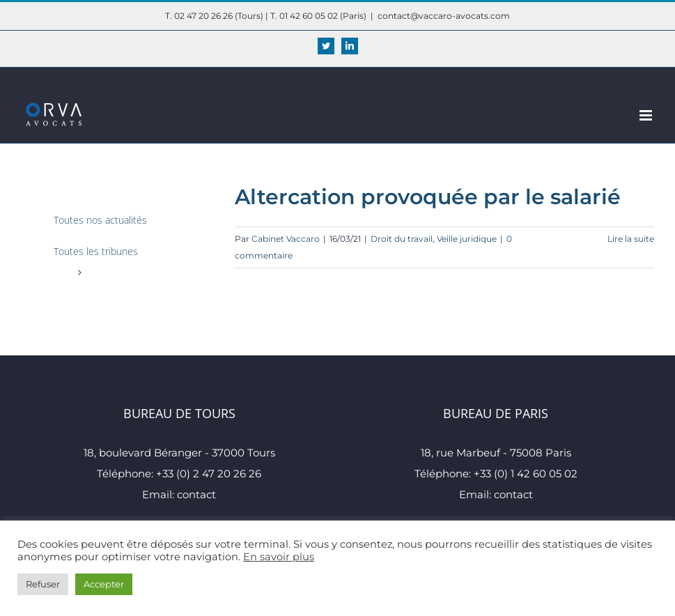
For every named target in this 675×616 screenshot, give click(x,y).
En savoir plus (279, 557)
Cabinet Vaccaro (286, 239)
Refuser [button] (43, 584)
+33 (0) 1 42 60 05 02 (526, 473)
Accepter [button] (104, 584)
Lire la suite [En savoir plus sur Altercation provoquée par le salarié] (631, 239)
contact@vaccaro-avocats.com (444, 16)
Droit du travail (402, 239)
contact (196, 494)
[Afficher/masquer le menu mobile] (647, 115)
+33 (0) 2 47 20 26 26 (209, 473)
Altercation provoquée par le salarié (428, 197)
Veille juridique (467, 239)
